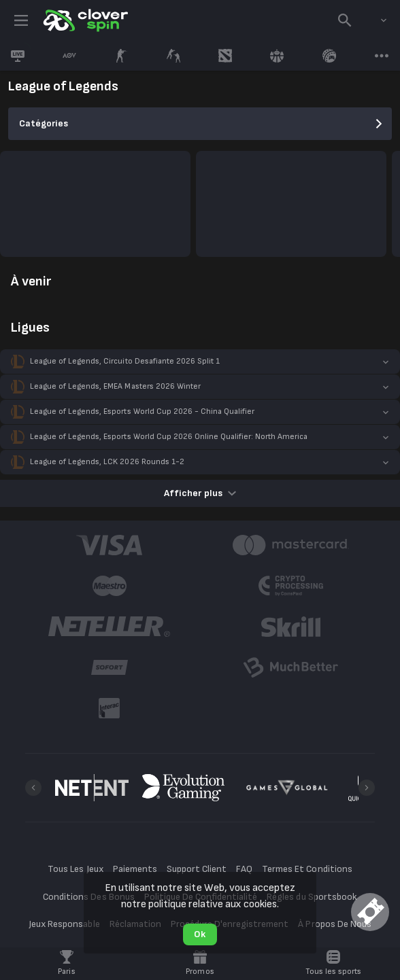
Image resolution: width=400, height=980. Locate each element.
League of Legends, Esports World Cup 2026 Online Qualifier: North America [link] (169, 437)
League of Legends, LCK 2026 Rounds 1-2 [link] (107, 462)
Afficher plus (200, 493)
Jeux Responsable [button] (64, 924)
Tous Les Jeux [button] (75, 869)
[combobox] (373, 20)
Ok (200, 934)
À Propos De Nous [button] (334, 924)
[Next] (367, 788)
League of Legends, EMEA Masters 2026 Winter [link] (115, 386)
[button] (200, 362)
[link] (84, 20)
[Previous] (33, 788)
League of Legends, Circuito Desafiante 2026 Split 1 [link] (125, 361)
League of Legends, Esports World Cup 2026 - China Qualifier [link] (142, 412)
